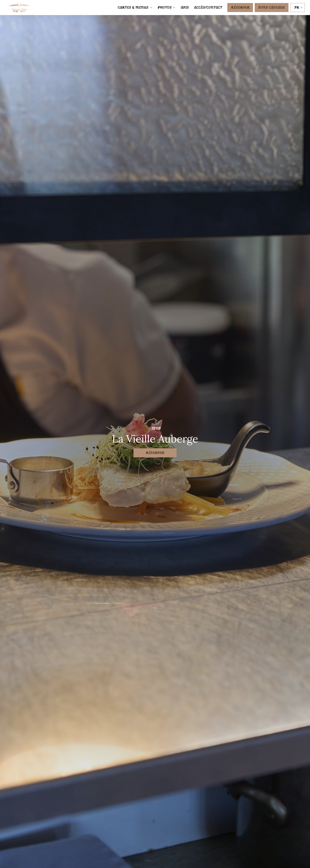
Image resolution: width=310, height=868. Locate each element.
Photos (167, 7)
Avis (185, 7)
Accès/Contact (208, 7)
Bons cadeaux (272, 7)
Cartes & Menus (135, 7)
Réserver (240, 7)
